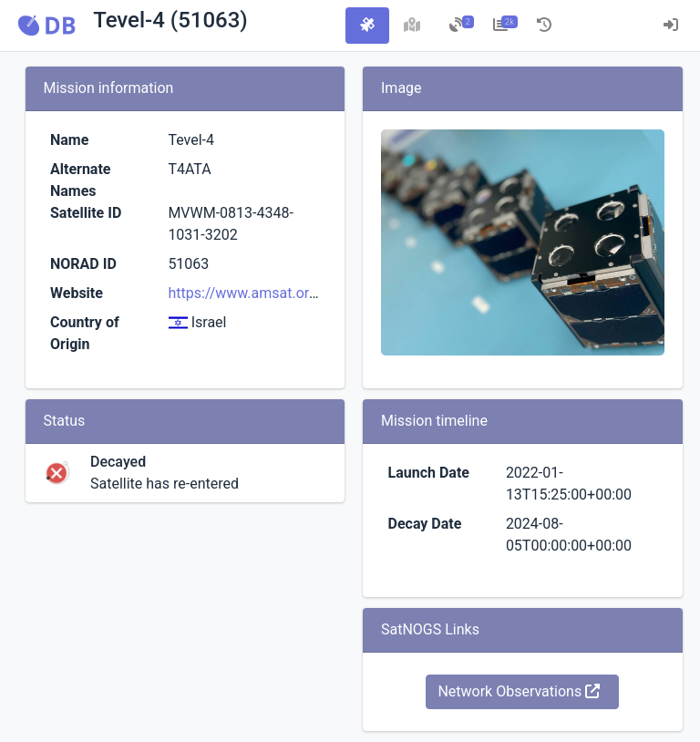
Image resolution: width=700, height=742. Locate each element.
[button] (46, 26)
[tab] (367, 26)
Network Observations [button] (519, 691)
